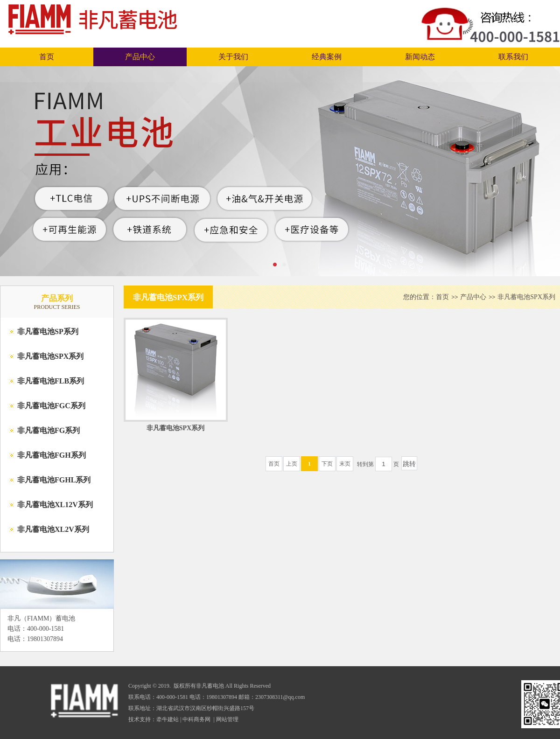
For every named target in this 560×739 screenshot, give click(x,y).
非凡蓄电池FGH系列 (52, 455)
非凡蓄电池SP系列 (48, 331)
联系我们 (513, 57)
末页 (345, 464)
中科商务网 (196, 719)
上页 (292, 464)
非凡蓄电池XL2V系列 (53, 529)
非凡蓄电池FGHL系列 (54, 480)
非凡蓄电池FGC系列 (51, 406)
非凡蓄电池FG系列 (49, 430)
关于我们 (233, 57)
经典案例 (327, 57)
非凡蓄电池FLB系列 (51, 381)
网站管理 (227, 719)
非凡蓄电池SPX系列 (50, 356)
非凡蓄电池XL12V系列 (55, 505)
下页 (327, 464)
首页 (47, 57)
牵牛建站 (168, 719)
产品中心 (140, 57)
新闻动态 (420, 57)
